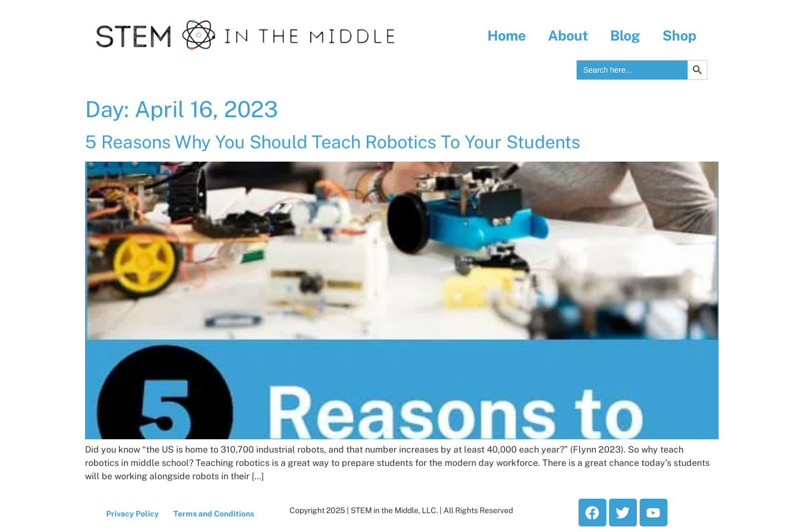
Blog (625, 36)
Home (507, 36)
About (568, 36)
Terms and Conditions (214, 514)
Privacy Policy (133, 514)
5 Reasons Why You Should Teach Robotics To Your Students (333, 142)
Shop (679, 36)
